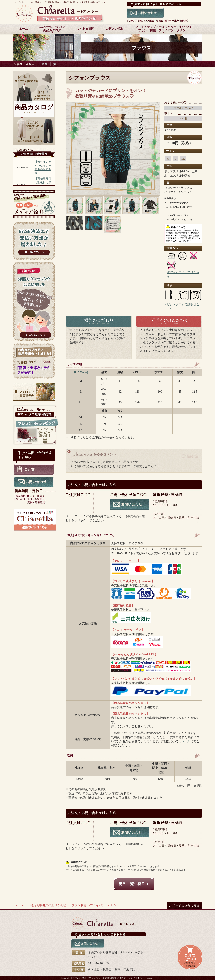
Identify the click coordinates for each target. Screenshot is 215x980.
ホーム (20, 905)
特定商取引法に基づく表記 (48, 905)
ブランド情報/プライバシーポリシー (96, 905)
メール (186, 741)
